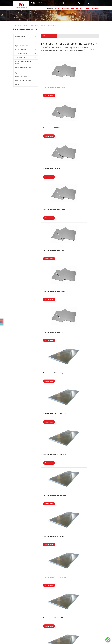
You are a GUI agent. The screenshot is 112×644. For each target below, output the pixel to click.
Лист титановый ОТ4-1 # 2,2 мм (49, 306)
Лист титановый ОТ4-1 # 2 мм (88, 262)
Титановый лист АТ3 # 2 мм (69, 480)
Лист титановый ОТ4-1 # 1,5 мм (49, 262)
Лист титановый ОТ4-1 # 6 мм (88, 349)
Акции (15, 626)
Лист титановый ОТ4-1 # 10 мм (69, 262)
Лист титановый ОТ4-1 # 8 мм (49, 393)
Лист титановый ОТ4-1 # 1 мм (88, 218)
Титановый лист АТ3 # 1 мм (69, 436)
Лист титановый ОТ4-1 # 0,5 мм (69, 175)
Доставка (74, 8)
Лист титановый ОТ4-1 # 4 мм (49, 349)
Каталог (50, 8)
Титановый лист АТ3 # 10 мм (49, 480)
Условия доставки (41, 628)
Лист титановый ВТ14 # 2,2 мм (49, 131)
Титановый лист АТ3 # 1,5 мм (88, 436)
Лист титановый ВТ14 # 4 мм (49, 175)
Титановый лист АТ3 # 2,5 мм (88, 480)
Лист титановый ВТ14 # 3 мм (69, 131)
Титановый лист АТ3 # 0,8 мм (49, 436)
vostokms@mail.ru (55, 3)
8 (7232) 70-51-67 (36, 2)
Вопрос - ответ (18, 628)
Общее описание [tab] (49, 36)
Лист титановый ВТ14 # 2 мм (88, 88)
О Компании (85, 8)
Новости (66, 8)
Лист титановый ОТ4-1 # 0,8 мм (69, 218)
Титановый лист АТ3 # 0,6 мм (69, 393)
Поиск (82, 3)
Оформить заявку (93, 3)
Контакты (95, 8)
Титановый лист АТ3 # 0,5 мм (88, 393)
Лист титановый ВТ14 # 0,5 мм (49, 88)
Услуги (58, 8)
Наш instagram (86, 632)
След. (56, 496)
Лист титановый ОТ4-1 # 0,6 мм (88, 175)
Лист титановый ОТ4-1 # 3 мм (88, 306)
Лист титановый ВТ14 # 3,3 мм (88, 131)
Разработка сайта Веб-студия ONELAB (89, 638)
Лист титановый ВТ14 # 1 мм (69, 88)
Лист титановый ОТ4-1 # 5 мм (69, 349)
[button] (36, 37)
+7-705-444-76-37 (37, 4)
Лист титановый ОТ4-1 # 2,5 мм (69, 306)
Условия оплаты (41, 626)
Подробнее (50, 96)
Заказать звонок (70, 3)
